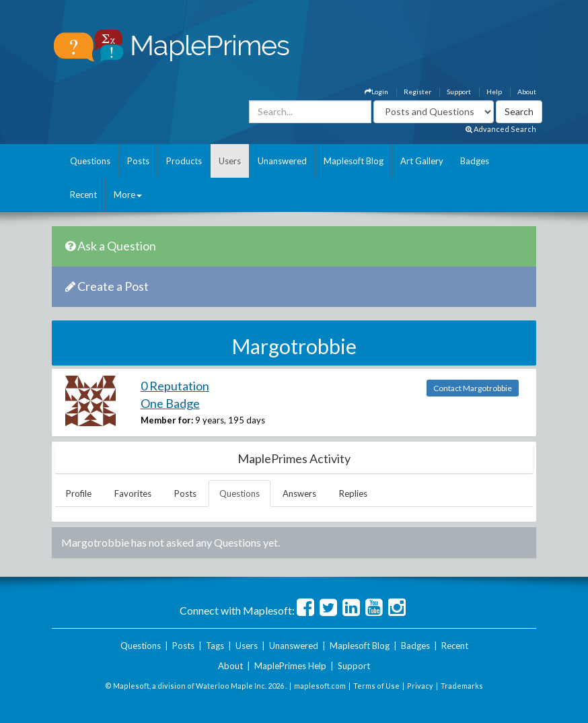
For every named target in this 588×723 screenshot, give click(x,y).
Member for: (167, 420)
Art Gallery (422, 161)
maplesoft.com (320, 686)
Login (376, 92)
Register (417, 92)
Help (494, 92)
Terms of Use (376, 686)
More (128, 195)
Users (230, 161)
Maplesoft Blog (354, 161)
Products (184, 161)
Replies (353, 493)
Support (459, 92)
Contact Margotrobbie (473, 388)
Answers (299, 493)
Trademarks (462, 686)
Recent (83, 195)
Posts (138, 161)
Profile (79, 493)
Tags (215, 646)
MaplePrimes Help (290, 666)
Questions (90, 161)
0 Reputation (175, 386)
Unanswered (282, 161)
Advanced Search (501, 129)
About (527, 92)
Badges (475, 161)
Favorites (133, 493)
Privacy (420, 686)
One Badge (170, 403)
